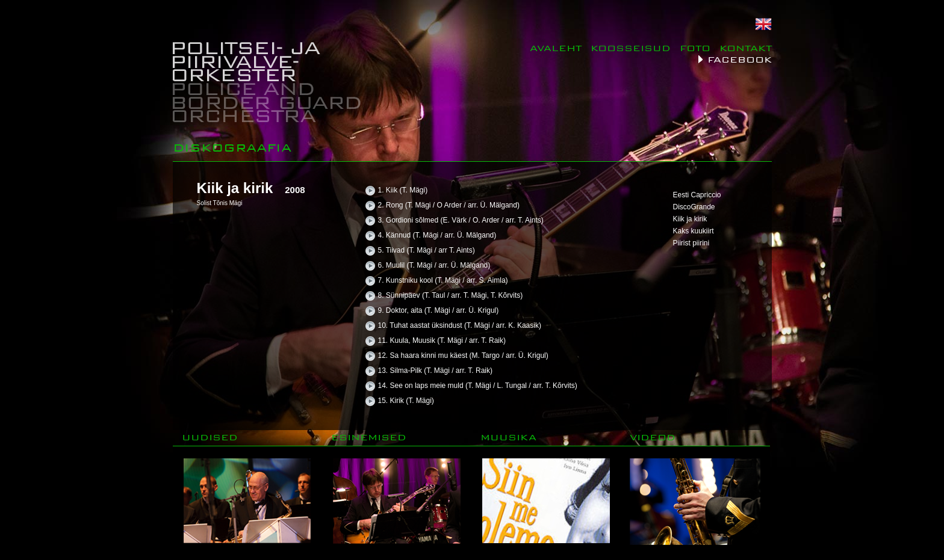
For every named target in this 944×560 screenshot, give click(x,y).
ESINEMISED (369, 437)
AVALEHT (556, 48)
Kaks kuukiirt (694, 231)
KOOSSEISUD (631, 48)
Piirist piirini (691, 243)
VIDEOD (653, 437)
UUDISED (210, 437)
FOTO (695, 48)
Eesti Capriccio (697, 195)
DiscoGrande (694, 207)
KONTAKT (746, 48)
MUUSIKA (508, 437)
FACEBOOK (740, 59)
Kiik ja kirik (690, 219)
